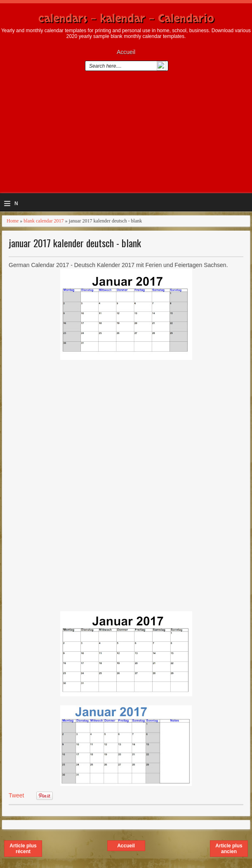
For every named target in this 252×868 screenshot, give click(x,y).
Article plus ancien (229, 849)
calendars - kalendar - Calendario (126, 19)
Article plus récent (23, 849)
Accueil (126, 52)
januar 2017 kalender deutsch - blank (75, 243)
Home (13, 221)
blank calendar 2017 (44, 221)
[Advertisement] (126, 135)
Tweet (16, 795)
